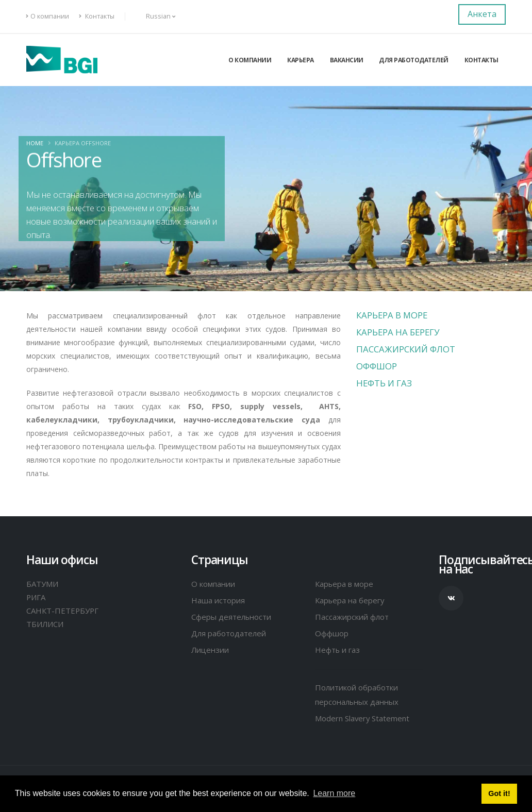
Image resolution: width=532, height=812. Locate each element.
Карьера (301, 60)
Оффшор (377, 366)
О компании (48, 16)
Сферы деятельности (233, 617)
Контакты (97, 16)
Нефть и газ (384, 383)
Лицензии (212, 650)
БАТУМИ (43, 584)
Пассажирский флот (406, 349)
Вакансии (347, 60)
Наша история (219, 600)
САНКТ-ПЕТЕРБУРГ (63, 611)
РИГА (37, 597)
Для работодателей (414, 60)
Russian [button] (155, 16)
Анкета (482, 14)
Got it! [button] (499, 793)
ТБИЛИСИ (46, 624)
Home (35, 143)
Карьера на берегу (398, 332)
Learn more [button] (334, 793)
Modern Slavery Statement (365, 718)
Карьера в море (392, 315)
